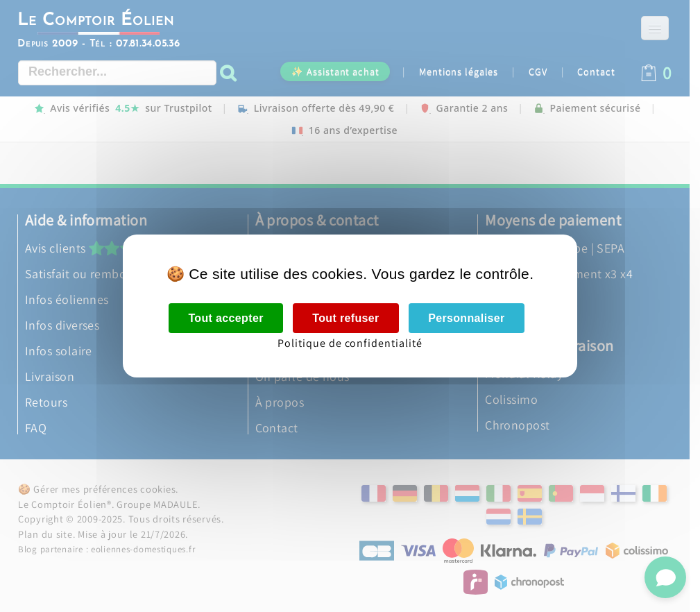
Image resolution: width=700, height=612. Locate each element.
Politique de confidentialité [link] (350, 343)
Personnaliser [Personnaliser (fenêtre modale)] (466, 318)
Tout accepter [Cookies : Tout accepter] (225, 318)
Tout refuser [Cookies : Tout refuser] (345, 318)
